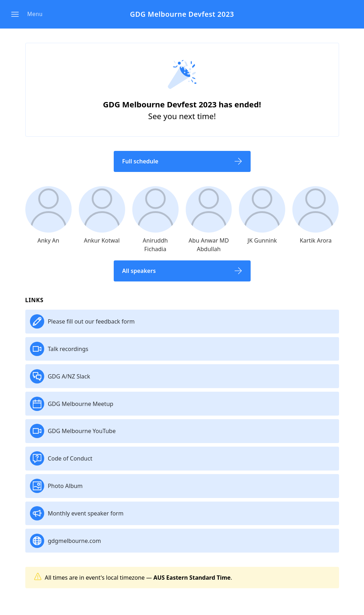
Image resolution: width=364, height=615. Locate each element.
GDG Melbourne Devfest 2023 (182, 14)
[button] (29, 14)
